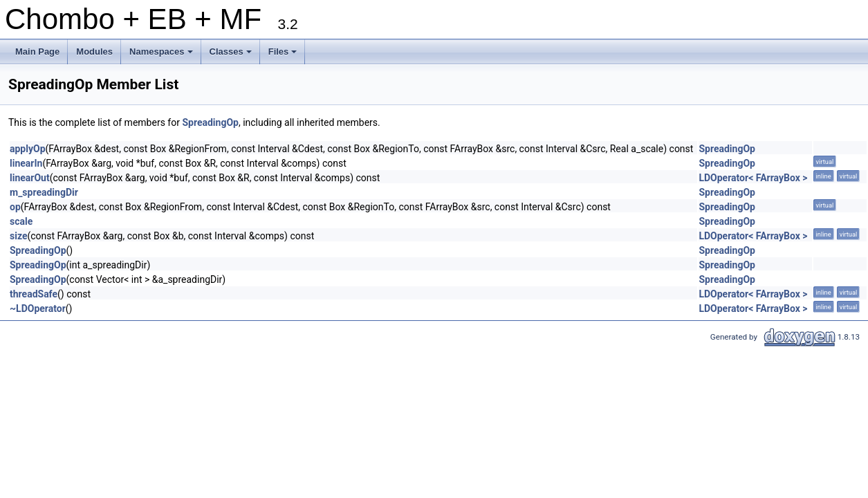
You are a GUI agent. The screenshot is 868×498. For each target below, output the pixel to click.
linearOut (30, 178)
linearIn (26, 163)
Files (284, 55)
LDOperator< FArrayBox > (753, 178)
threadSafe (34, 294)
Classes (232, 55)
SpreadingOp (210, 122)
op (15, 207)
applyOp (28, 149)
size (18, 236)
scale (21, 221)
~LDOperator (38, 308)
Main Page (37, 52)
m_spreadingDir (44, 192)
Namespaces (162, 55)
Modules (94, 52)
